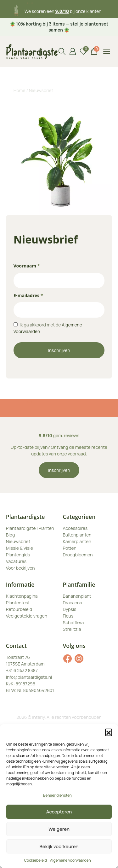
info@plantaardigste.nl (29, 677)
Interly (38, 717)
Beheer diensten (57, 795)
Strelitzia (72, 629)
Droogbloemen (78, 555)
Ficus (68, 616)
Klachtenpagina (22, 596)
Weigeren (59, 829)
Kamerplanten (77, 541)
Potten (70, 548)
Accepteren (59, 812)
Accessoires (75, 528)
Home (20, 90)
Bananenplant (77, 596)
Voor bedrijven (20, 568)
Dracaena (73, 603)
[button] (109, 732)
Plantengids (18, 555)
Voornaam (27, 267)
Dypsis (70, 609)
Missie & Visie (20, 548)
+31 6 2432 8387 (22, 670)
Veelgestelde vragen (27, 616)
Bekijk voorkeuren (59, 846)
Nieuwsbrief (18, 541)
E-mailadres (28, 296)
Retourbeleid (19, 609)
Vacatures (16, 561)
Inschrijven (59, 350)
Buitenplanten (77, 535)
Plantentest (18, 603)
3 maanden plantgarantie (63, 8)
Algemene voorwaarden (70, 860)
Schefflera (73, 622)
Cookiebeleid (35, 860)
